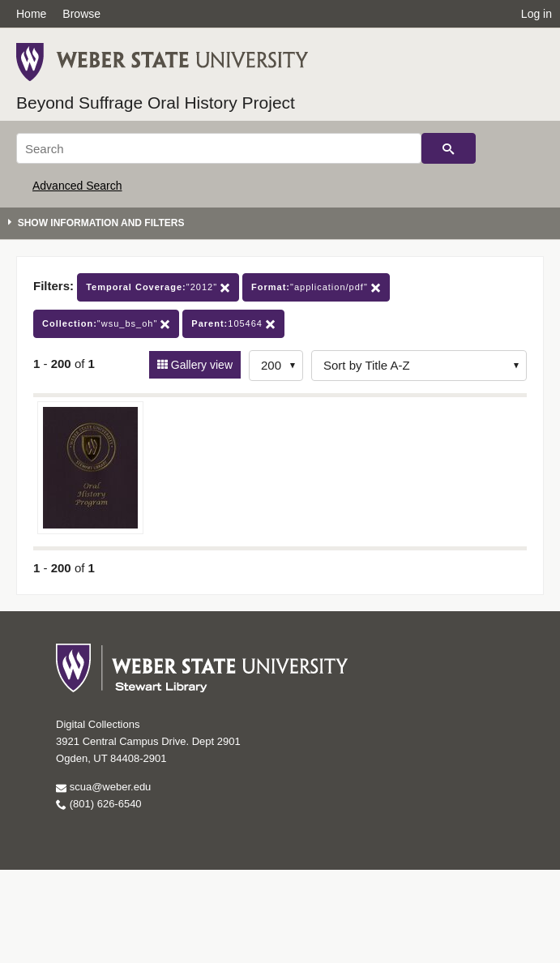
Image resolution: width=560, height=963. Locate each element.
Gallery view (200, 365)
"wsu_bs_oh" (106, 324)
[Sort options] (419, 366)
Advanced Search (77, 186)
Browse (81, 14)
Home (31, 14)
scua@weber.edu (103, 787)
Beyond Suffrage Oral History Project (156, 103)
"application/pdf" (316, 287)
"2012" (158, 287)
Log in (536, 14)
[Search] (219, 148)
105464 (233, 324)
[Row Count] (276, 366)
